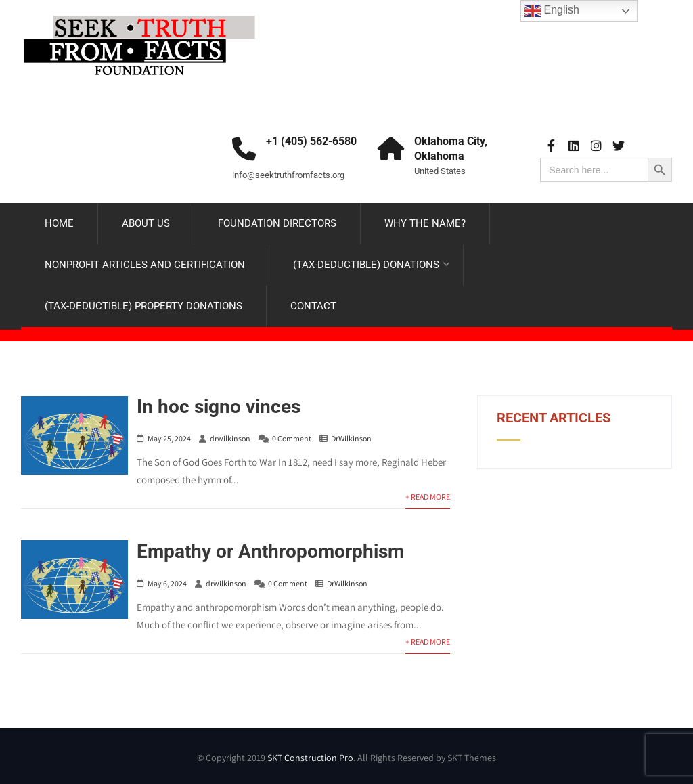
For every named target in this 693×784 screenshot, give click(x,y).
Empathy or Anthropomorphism (270, 551)
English (552, 11)
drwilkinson (230, 438)
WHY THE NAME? (425, 223)
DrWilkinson (351, 438)
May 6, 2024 (167, 583)
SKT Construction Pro (310, 758)
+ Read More (428, 497)
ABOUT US (146, 223)
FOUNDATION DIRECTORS (277, 223)
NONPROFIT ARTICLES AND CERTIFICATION (145, 265)
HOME (59, 223)
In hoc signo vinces (219, 407)
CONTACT (313, 306)
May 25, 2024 (169, 438)
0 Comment (292, 438)
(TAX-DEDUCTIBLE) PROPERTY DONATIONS (143, 306)
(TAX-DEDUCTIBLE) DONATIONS (372, 265)
